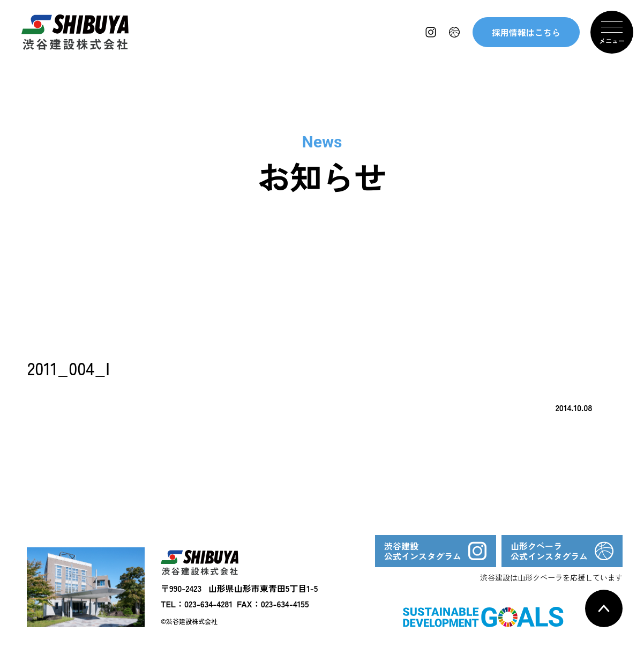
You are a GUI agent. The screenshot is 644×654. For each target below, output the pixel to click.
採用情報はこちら (526, 32)
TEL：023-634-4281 (197, 604)
